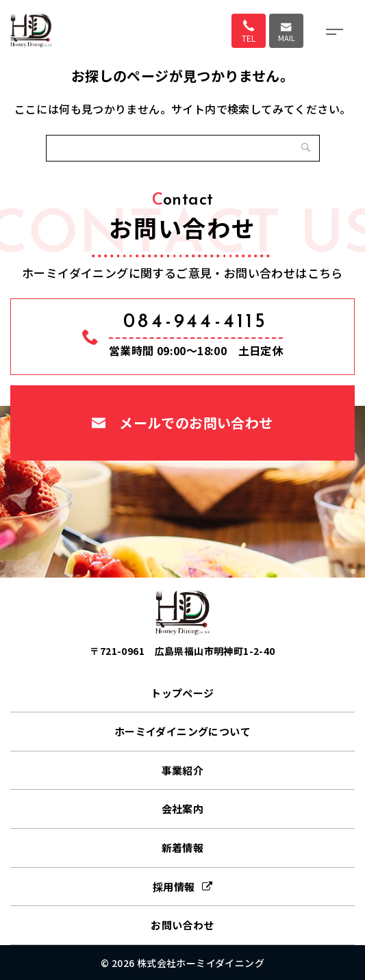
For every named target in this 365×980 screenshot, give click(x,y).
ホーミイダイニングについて (182, 731)
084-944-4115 (196, 322)
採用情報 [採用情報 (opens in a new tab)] (174, 887)
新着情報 (183, 848)
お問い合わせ (182, 925)
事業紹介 (183, 770)
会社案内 (183, 809)
